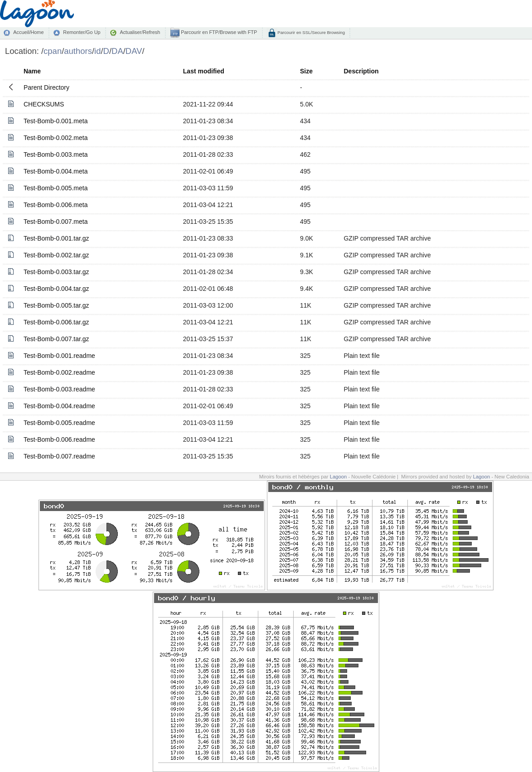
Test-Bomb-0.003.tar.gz (56, 272)
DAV (134, 51)
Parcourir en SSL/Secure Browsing (311, 32)
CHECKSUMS (44, 104)
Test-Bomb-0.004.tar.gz (56, 289)
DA (117, 51)
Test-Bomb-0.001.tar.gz (56, 238)
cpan (53, 51)
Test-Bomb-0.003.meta (56, 154)
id (97, 51)
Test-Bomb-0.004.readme (59, 406)
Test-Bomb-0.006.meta (56, 205)
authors (78, 51)
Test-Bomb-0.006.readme (59, 439)
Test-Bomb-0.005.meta (56, 188)
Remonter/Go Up (82, 32)
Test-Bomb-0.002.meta (56, 138)
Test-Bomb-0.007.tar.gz (56, 339)
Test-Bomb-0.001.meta (56, 121)
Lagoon (339, 477)
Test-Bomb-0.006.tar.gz (56, 322)
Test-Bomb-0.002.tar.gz (56, 255)
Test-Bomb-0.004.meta (56, 171)
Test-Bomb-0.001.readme (59, 356)
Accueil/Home (28, 32)
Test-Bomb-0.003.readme (59, 389)
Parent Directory (46, 87)
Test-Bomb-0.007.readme (59, 456)
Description (361, 71)
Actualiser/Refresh (140, 32)
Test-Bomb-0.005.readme (59, 423)
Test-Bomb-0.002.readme (59, 372)
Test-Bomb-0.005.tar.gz (56, 305)
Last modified (204, 71)
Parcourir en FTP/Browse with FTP (218, 32)
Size (306, 71)
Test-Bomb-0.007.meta (56, 222)
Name (32, 71)
